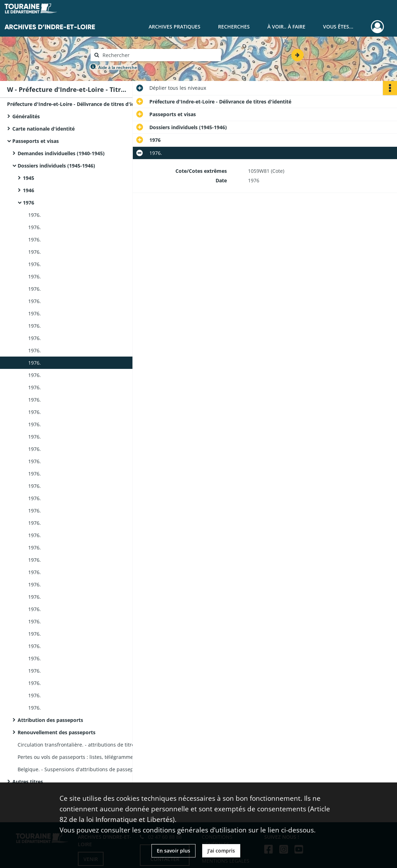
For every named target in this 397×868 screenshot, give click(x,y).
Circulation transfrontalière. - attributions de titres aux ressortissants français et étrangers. (88, 745)
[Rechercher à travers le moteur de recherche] (159, 55)
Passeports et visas (36, 141)
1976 (29, 203)
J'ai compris (221, 851)
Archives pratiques (175, 27)
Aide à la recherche (118, 67)
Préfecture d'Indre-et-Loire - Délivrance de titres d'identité (77, 104)
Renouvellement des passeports (57, 732)
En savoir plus (173, 851)
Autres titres (28, 782)
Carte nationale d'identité (44, 129)
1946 (29, 190)
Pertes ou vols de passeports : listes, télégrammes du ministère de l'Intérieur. (88, 757)
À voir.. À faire (286, 27)
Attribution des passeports (50, 720)
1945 (29, 178)
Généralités (26, 116)
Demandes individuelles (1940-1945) (61, 153)
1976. (35, 215)
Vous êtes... (338, 27)
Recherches (234, 27)
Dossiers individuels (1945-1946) (56, 166)
